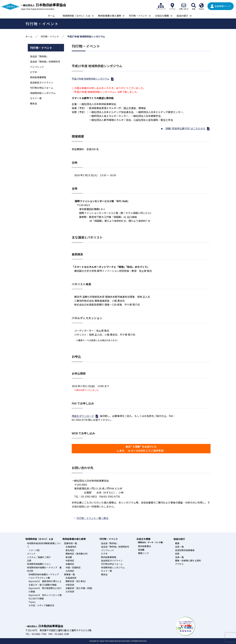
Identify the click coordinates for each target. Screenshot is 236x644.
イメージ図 (34, 550)
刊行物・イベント (138, 16)
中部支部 (70, 585)
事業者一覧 (69, 574)
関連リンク (143, 553)
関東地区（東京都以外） (77, 554)
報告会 (34, 103)
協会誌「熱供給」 (39, 56)
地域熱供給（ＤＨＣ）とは (76, 16)
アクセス (172, 5)
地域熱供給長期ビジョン (39, 564)
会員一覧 (179, 547)
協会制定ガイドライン (42, 82)
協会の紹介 (182, 16)
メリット (31, 554)
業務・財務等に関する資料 (188, 561)
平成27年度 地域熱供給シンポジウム (91, 79)
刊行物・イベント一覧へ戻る (92, 518)
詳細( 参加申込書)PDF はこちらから (185, 128)
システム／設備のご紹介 (39, 557)
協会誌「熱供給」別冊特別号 (45, 62)
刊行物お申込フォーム (42, 88)
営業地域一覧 (70, 543)
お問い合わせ (184, 5)
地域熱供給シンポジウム (43, 93)
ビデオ (34, 72)
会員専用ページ (223, 6)
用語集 (141, 550)
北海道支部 (71, 578)
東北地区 (70, 550)
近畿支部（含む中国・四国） (80, 588)
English (201, 5)
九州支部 (70, 591)
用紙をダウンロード (83, 416)
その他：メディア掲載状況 (41, 605)
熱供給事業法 (145, 546)
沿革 (29, 561)
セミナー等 (36, 98)
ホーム (51, 16)
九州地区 (70, 571)
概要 (177, 543)
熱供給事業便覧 (38, 77)
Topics (32, 602)
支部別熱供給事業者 (185, 550)
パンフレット (37, 67)
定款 (177, 554)
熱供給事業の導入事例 (110, 16)
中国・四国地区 (73, 567)
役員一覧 (179, 557)
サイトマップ (161, 5)
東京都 (69, 557)
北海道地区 (71, 547)
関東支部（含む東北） (76, 581)
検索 (194, 5)
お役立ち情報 (162, 16)
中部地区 (70, 561)
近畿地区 (70, 564)
